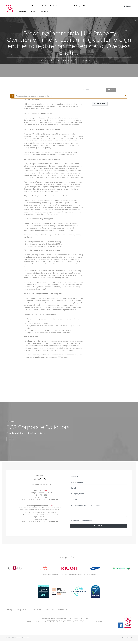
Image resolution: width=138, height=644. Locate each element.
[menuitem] (21, 6)
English (128, 6)
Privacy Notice (21, 610)
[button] (129, 568)
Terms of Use (49, 610)
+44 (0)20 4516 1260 (40, 495)
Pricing (9, 610)
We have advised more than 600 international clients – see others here (69, 575)
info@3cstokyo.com (40, 519)
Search (111, 90)
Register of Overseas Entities (34, 109)
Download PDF (100, 103)
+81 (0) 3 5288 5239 (40, 517)
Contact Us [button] (13, 439)
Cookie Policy (36, 610)
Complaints (63, 610)
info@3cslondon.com (40, 497)
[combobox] (94, 90)
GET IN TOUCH (98, 526)
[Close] (125, 96)
